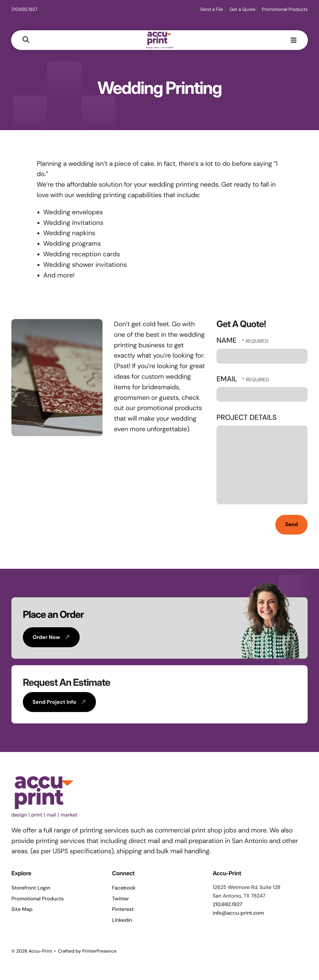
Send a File (212, 9)
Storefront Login (31, 889)
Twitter (120, 900)
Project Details (246, 418)
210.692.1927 (24, 9)
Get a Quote (242, 9)
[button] (26, 40)
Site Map (22, 910)
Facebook (124, 889)
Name (227, 341)
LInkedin (122, 921)
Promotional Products (285, 9)
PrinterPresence (100, 952)
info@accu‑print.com (238, 914)
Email (228, 380)
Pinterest (123, 910)
